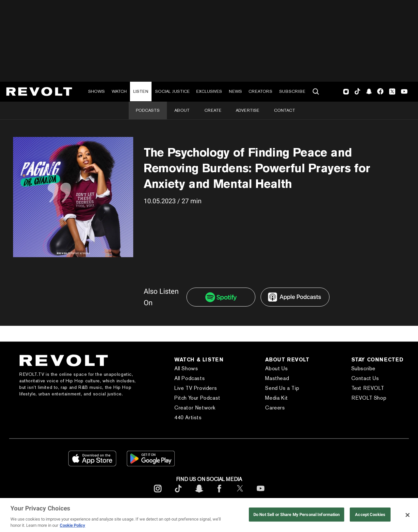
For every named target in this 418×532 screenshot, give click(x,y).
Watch (119, 91)
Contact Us (365, 378)
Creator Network (195, 408)
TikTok (357, 91)
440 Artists (188, 417)
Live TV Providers (196, 388)
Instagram (346, 91)
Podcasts (148, 110)
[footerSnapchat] (199, 494)
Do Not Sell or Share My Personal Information (297, 515)
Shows (96, 91)
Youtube (404, 92)
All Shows (186, 368)
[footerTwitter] (240, 494)
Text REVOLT (368, 388)
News (235, 91)
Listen (141, 91)
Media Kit (276, 398)
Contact (285, 110)
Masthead (277, 378)
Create (213, 110)
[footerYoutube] (261, 494)
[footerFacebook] (219, 494)
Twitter (392, 91)
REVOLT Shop (369, 398)
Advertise (248, 110)
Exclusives (209, 91)
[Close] (408, 515)
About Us (276, 368)
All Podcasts (190, 378)
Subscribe (292, 91)
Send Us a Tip (282, 388)
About (182, 110)
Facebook (380, 91)
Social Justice (172, 91)
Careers (275, 408)
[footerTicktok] (178, 494)
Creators (260, 91)
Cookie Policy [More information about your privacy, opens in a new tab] (72, 525)
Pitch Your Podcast (197, 398)
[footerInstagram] (158, 494)
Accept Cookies (370, 515)
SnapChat (369, 91)
